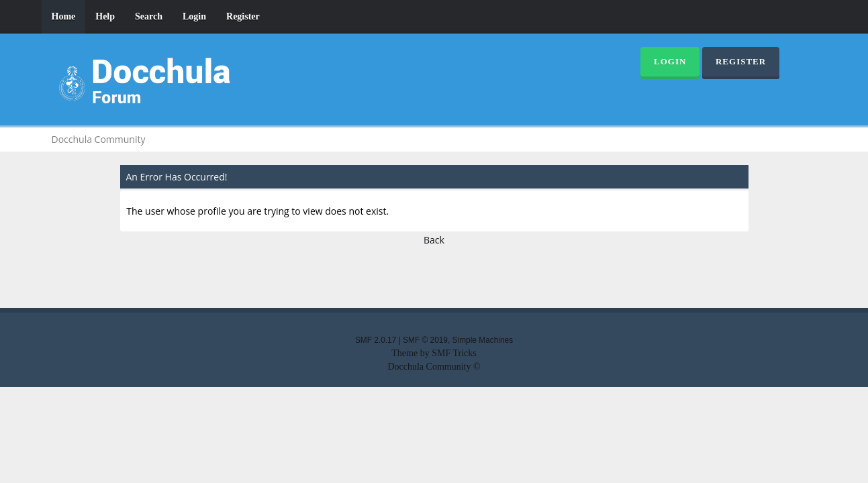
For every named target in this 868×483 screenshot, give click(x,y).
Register (243, 16)
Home (64, 16)
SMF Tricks (454, 353)
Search (149, 16)
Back (434, 240)
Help (105, 16)
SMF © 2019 (425, 340)
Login (194, 16)
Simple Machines (483, 340)
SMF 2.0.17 (376, 340)
